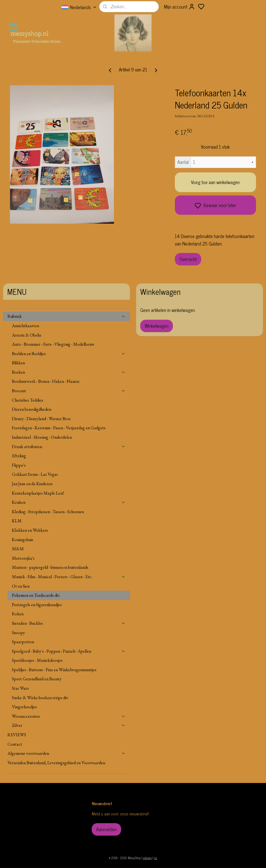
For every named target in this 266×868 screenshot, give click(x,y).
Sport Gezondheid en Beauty (37, 679)
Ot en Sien (21, 586)
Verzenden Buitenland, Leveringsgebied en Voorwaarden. (57, 763)
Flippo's (19, 465)
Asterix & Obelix (27, 335)
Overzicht (188, 259)
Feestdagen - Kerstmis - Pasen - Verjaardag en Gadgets (59, 428)
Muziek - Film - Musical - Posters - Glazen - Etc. (69, 577)
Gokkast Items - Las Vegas (35, 474)
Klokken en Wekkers (30, 530)
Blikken (18, 363)
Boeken (69, 372)
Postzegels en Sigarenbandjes (37, 605)
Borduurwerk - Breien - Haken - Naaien (46, 381)
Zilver (69, 725)
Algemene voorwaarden (67, 753)
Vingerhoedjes (24, 707)
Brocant (69, 391)
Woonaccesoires (69, 716)
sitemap (147, 858)
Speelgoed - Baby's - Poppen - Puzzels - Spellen (69, 651)
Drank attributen (69, 447)
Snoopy (18, 633)
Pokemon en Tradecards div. (36, 595)
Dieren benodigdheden (32, 409)
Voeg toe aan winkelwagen (215, 182)
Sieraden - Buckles (69, 623)
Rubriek (67, 316)
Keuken (69, 502)
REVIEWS (17, 735)
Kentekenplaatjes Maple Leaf (38, 493)
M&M (18, 549)
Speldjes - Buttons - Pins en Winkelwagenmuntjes (54, 670)
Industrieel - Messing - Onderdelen (42, 437)
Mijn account (180, 7)
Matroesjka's (23, 558)
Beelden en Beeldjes (69, 354)
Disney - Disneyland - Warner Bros (41, 419)
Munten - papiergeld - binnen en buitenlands (50, 567)
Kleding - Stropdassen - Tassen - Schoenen (48, 512)
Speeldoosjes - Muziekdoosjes (37, 660)
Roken (18, 614)
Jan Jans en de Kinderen (32, 484)
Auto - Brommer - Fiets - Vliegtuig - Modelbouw (53, 344)
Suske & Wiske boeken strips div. (40, 698)
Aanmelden (106, 829)
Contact (15, 744)
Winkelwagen (157, 326)
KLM (17, 521)
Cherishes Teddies (28, 400)
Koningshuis (23, 540)
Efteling (19, 456)
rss (155, 858)
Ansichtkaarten (25, 326)
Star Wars (20, 688)
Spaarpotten (23, 642)
